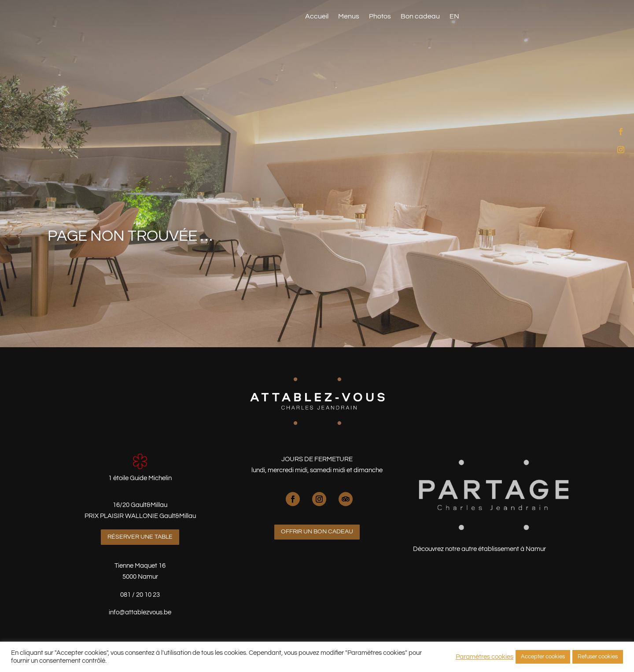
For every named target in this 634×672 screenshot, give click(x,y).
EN (454, 17)
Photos (380, 17)
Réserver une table (532, 15)
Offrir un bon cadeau (317, 532)
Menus (349, 17)
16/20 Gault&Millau (140, 505)
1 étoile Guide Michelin (140, 478)
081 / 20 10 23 (140, 595)
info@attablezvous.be (140, 612)
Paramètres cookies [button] (485, 657)
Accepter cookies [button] (543, 657)
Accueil (317, 17)
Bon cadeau (420, 17)
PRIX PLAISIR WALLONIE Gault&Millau (140, 516)
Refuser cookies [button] (598, 657)
